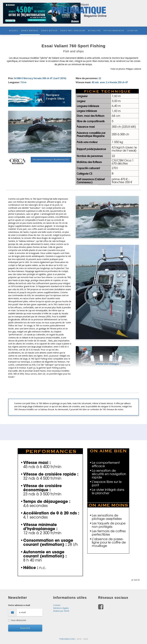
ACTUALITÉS (94, 31)
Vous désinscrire (17, 620)
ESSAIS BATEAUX (30, 31)
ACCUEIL (14, 31)
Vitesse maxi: (83, 82)
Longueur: (14, 82)
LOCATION (132, 31)
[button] (13, 132)
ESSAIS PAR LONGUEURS (73, 31)
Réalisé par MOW (61, 611)
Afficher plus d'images (107, 364)
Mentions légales (61, 608)
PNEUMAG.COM (67, 639)
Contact (57, 605)
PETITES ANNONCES (114, 31)
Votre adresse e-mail (28, 610)
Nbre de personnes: (87, 78)
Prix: (11, 78)
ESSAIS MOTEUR (49, 31)
